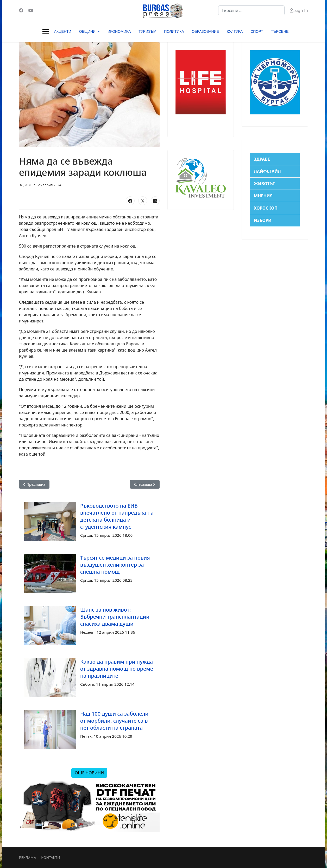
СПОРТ (257, 31)
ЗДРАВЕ (25, 185)
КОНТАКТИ (51, 857)
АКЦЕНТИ (63, 31)
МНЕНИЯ (263, 196)
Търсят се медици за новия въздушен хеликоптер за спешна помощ (115, 565)
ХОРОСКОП (266, 208)
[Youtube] (31, 10)
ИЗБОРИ (263, 220)
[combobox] (251, 10)
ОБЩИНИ (87, 31)
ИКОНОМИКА (119, 31)
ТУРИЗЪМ (147, 31)
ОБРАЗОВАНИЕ (205, 31)
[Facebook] (21, 10)
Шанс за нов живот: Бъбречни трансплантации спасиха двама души (115, 617)
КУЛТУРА (235, 31)
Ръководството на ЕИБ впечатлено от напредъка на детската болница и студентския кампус (117, 516)
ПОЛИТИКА (174, 31)
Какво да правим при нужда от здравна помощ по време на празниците (117, 669)
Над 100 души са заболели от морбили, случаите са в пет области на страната (114, 721)
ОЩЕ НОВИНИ (89, 773)
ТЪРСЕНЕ (280, 31)
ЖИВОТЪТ (264, 184)
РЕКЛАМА (27, 857)
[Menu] (46, 31)
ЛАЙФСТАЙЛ (267, 171)
